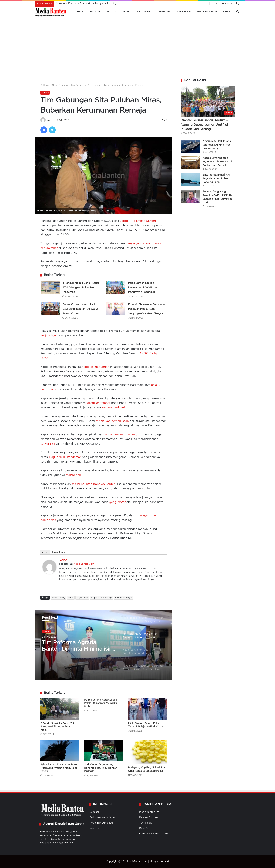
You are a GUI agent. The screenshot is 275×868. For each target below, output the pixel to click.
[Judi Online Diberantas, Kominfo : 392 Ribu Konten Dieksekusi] (103, 751)
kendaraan (48, 444)
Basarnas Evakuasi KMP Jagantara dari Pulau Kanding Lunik (217, 179)
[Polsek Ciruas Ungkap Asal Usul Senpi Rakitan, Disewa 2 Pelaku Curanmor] (50, 309)
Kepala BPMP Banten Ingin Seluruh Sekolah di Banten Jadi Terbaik (217, 162)
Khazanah (144, 12)
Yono (50, 120)
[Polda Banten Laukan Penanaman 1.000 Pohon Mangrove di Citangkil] (116, 287)
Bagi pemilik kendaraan (65, 457)
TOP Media (146, 823)
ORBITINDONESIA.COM (154, 834)
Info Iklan (95, 828)
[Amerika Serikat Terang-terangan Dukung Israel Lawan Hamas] (190, 146)
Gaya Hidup (184, 12)
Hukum (64, 85)
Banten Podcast (149, 817)
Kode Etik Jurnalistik (102, 823)
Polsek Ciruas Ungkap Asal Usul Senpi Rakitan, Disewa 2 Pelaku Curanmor (80, 309)
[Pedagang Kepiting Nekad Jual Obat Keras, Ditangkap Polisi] (147, 752)
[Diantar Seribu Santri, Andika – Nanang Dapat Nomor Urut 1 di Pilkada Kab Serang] (208, 101)
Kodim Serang (58, 598)
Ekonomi (95, 12)
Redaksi (94, 812)
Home (45, 85)
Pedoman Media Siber (103, 817)
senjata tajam (49, 336)
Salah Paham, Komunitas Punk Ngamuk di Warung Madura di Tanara (59, 768)
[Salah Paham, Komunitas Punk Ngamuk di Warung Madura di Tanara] (60, 751)
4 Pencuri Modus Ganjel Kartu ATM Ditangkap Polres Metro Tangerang (81, 288)
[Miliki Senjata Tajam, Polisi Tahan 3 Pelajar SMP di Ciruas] (147, 709)
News (79, 12)
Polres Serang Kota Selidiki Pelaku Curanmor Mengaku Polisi (101, 703)
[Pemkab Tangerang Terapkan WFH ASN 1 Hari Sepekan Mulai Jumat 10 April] (190, 197)
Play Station (82, 598)
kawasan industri (113, 408)
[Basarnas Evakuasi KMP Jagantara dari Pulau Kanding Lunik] (190, 180)
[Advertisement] (137, 47)
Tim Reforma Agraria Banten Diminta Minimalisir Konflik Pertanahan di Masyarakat (77, 646)
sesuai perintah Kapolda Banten (93, 484)
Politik (112, 12)
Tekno (127, 12)
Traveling (164, 12)
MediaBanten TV (207, 12)
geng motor (117, 502)
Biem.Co (144, 828)
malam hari (73, 475)
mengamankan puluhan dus (122, 435)
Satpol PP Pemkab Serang (138, 221)
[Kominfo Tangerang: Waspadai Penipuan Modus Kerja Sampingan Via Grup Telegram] (116, 309)
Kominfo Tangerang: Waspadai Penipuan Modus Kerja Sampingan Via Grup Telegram (147, 309)
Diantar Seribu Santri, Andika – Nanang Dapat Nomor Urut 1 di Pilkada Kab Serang (204, 125)
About (45, 552)
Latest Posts (59, 552)
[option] (103, 645)
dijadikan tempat (99, 403)
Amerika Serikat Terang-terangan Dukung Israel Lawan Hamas (217, 145)
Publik (226, 12)
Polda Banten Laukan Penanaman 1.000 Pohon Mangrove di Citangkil (143, 288)
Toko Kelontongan (124, 598)
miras (71, 598)
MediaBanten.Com (84, 564)
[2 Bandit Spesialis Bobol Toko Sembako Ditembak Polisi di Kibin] (60, 709)
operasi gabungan (97, 367)
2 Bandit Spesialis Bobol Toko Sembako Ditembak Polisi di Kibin (58, 727)
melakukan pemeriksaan (112, 421)
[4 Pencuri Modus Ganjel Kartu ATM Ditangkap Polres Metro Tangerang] (50, 287)
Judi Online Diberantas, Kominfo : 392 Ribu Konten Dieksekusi (101, 768)
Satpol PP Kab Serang (101, 598)
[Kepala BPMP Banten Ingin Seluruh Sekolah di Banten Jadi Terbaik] (190, 163)
